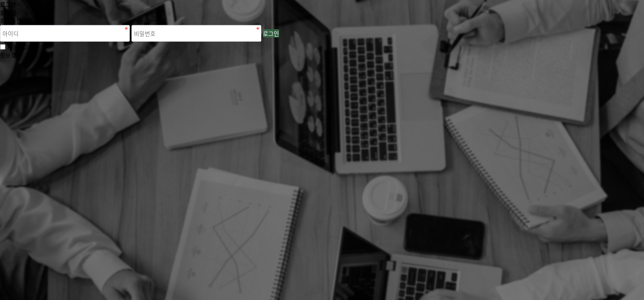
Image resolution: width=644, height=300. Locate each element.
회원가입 (11, 21)
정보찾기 (11, 55)
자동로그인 (21, 47)
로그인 (271, 33)
